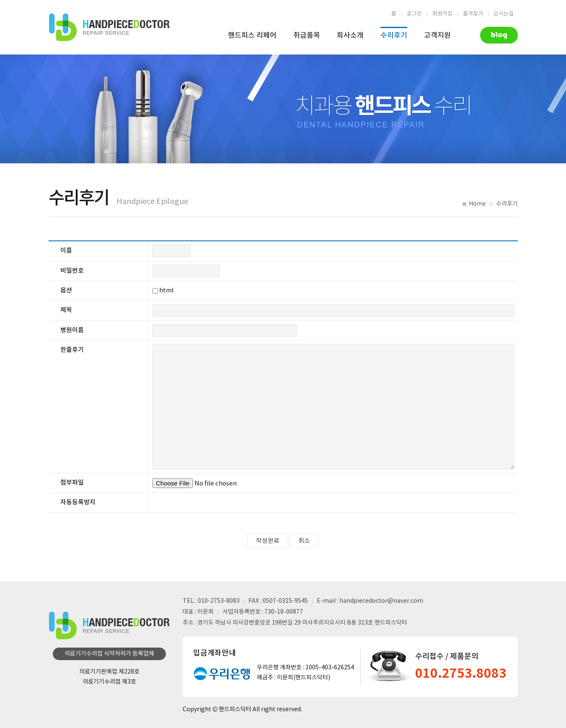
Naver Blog (499, 35)
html (167, 290)
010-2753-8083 (219, 601)
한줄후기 (72, 350)
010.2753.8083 (461, 674)
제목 (66, 310)
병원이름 (72, 330)
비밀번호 (72, 271)
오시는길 (504, 14)
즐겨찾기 (473, 14)
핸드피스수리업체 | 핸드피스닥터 (109, 27)
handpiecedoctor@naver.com (381, 601)
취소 (304, 541)
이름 (66, 251)
